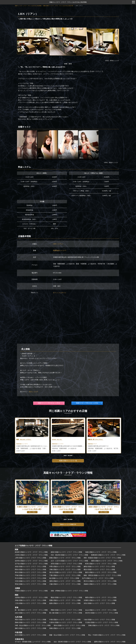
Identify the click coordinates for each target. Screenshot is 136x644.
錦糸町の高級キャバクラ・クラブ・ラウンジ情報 (31, 553)
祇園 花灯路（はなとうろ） (25, 440)
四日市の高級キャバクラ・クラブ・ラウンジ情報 (102, 614)
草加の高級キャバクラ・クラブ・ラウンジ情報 (30, 585)
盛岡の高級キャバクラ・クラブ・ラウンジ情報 (110, 642)
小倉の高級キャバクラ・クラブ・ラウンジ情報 (99, 620)
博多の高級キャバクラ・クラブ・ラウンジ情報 (30, 620)
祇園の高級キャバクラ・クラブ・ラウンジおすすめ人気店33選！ (59, 6)
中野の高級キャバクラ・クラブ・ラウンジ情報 (65, 567)
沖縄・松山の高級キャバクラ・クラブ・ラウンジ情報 (33, 626)
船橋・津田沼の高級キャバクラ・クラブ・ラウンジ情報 (102, 576)
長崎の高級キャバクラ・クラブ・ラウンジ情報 (65, 629)
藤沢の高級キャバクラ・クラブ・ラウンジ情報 (101, 573)
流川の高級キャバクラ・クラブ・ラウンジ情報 (30, 636)
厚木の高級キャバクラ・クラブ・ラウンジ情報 (30, 573)
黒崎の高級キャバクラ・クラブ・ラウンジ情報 (30, 623)
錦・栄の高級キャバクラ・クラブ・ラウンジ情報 (31, 611)
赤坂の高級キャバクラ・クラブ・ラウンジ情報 (30, 567)
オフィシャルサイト (60, 293)
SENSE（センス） (94, 440)
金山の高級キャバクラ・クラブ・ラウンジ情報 (101, 611)
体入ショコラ (34, 392)
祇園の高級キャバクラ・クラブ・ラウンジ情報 (65, 601)
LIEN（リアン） (58, 244)
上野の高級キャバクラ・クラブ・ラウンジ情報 (30, 558)
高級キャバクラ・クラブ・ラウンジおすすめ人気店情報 (68, 2)
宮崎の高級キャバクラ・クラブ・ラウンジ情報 (104, 626)
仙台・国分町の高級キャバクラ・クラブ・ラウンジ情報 (72, 642)
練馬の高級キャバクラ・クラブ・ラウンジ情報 (99, 567)
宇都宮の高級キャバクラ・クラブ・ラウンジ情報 (31, 591)
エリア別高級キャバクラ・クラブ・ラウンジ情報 (34, 546)
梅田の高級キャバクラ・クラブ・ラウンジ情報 (101, 598)
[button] (65, 64)
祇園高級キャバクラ (60, 251)
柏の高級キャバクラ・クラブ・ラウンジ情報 (64, 579)
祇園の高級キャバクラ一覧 (68, 461)
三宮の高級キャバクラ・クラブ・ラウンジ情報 (30, 604)
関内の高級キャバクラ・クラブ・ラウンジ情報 (30, 570)
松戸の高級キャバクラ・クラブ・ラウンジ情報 (98, 579)
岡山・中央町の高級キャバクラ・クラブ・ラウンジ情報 (107, 636)
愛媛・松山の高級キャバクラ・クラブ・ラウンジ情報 (67, 636)
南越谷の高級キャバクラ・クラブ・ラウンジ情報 (100, 585)
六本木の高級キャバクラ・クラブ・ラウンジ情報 (31, 556)
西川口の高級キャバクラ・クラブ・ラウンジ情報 (100, 582)
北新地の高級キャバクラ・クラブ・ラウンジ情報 (31, 598)
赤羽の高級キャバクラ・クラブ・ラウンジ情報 (66, 564)
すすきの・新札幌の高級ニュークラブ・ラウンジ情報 (33, 642)
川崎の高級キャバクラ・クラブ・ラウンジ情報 (65, 570)
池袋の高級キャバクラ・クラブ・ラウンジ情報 (101, 553)
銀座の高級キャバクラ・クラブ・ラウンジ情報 (66, 553)
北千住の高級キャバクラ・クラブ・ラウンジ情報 (31, 564)
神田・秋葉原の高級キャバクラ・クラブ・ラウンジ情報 (102, 558)
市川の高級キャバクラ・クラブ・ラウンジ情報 (30, 579)
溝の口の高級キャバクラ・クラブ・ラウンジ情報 (66, 573)
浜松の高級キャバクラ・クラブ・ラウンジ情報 (30, 614)
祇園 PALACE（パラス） (61, 440)
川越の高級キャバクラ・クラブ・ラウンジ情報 (65, 585)
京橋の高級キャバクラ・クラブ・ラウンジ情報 (30, 601)
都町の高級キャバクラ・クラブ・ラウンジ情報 (30, 629)
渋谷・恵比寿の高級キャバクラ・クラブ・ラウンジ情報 (69, 556)
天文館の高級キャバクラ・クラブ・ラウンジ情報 (102, 623)
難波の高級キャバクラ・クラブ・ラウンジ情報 (66, 598)
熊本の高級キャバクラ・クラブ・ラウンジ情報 (69, 626)
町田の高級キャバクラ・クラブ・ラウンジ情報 (101, 564)
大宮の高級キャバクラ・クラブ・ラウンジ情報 (30, 582)
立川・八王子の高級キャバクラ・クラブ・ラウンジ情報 (69, 561)
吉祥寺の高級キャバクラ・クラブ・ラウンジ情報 (31, 561)
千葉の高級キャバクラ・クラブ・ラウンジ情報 (65, 576)
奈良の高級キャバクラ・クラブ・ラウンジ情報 (99, 604)
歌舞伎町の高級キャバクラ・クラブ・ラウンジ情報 (108, 556)
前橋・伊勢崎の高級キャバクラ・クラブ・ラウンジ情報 (69, 591)
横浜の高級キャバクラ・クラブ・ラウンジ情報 (99, 570)
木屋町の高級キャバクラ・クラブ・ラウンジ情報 (100, 601)
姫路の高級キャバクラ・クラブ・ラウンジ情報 (65, 604)
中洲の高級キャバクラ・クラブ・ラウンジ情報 (65, 620)
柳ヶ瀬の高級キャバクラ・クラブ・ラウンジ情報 (66, 614)
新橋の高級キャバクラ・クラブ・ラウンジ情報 (65, 558)
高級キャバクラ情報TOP (68, 525)
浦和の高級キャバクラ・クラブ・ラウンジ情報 (65, 582)
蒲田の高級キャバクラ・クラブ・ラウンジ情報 (107, 561)
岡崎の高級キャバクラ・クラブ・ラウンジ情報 (66, 611)
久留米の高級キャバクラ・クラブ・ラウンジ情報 (66, 623)
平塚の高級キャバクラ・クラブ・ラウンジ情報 (30, 576)
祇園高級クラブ (21, 444)
